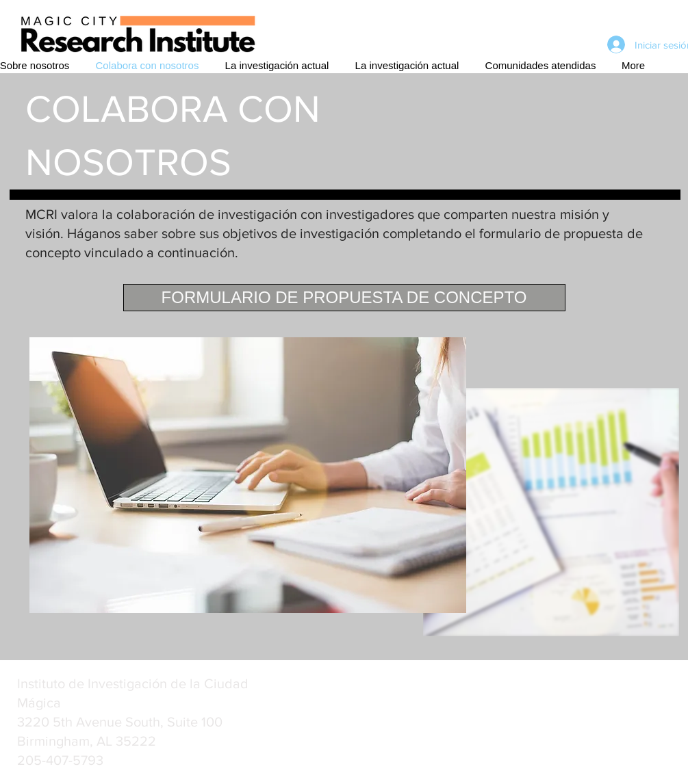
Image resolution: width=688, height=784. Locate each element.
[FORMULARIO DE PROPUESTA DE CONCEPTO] (344, 298)
